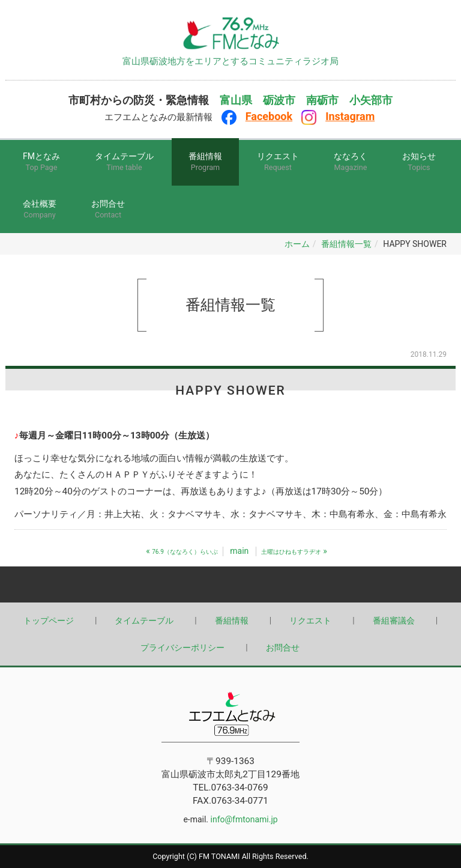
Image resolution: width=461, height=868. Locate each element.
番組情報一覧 (346, 244)
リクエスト (278, 162)
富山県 (236, 100)
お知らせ (419, 162)
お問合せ (108, 210)
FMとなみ (41, 162)
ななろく (351, 162)
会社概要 (40, 210)
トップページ (49, 621)
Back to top (230, 584)
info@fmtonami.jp (244, 819)
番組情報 (205, 162)
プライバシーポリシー (182, 648)
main (239, 551)
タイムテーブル (124, 162)
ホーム (297, 244)
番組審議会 (394, 621)
